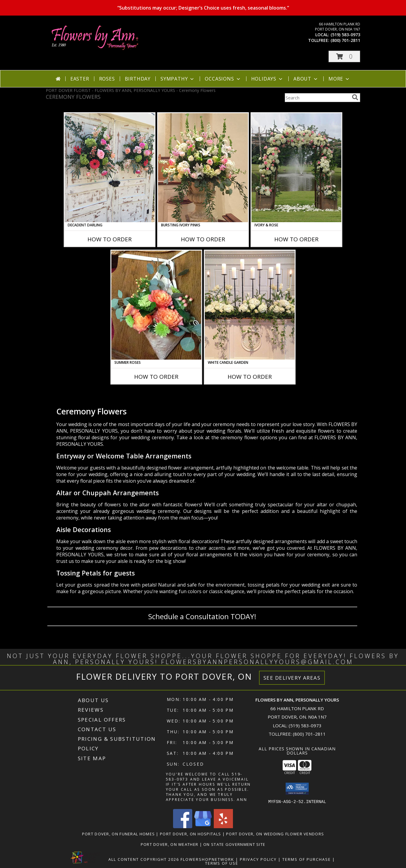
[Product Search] (317, 98)
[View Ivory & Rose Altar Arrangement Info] (296, 168)
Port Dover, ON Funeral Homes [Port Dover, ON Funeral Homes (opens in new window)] (118, 834)
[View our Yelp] (223, 826)
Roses (107, 79)
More (339, 79)
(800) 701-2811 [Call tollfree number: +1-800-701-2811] (345, 40)
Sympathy (178, 79)
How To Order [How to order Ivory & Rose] (296, 239)
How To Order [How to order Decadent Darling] (110, 239)
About (306, 79)
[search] (355, 97)
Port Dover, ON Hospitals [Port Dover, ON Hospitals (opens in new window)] (190, 834)
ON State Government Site (234, 844)
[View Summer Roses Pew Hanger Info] (156, 305)
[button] (344, 56)
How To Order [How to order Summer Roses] (156, 377)
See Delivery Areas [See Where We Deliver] (292, 678)
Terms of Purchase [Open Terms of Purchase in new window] (307, 859)
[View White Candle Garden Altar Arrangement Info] (250, 305)
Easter (80, 79)
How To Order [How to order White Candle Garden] (250, 377)
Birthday (138, 79)
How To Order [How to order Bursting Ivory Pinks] (203, 239)
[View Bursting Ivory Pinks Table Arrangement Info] (203, 168)
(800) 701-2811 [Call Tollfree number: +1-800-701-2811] (309, 734)
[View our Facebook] (183, 826)
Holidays (267, 79)
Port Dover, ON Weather (170, 844)
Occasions (223, 79)
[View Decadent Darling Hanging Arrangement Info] (110, 168)
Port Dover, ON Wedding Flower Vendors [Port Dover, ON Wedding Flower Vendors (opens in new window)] (275, 834)
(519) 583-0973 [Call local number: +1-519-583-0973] (345, 35)
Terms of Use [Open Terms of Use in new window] (222, 863)
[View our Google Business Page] (203, 826)
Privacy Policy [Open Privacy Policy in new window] (258, 859)
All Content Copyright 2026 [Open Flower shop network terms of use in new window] (144, 859)
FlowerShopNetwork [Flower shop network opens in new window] (207, 859)
